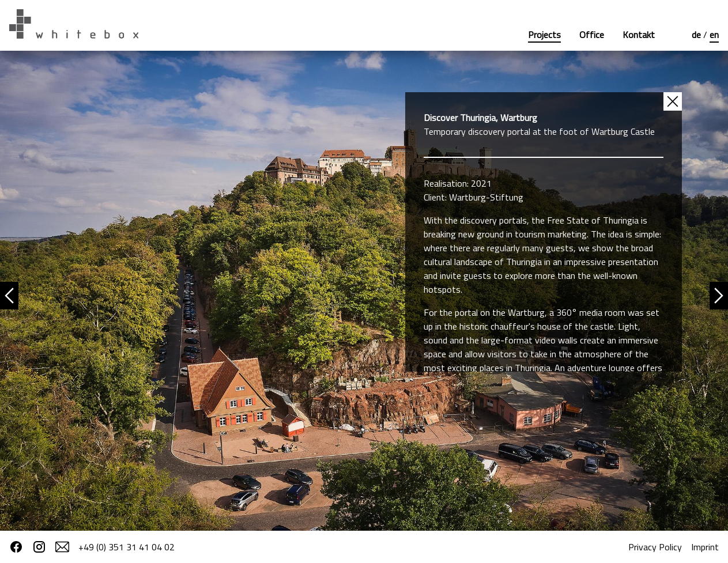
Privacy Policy (655, 547)
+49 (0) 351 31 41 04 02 (127, 547)
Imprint (705, 547)
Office (592, 35)
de (697, 35)
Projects (544, 35)
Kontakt (639, 35)
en (714, 35)
